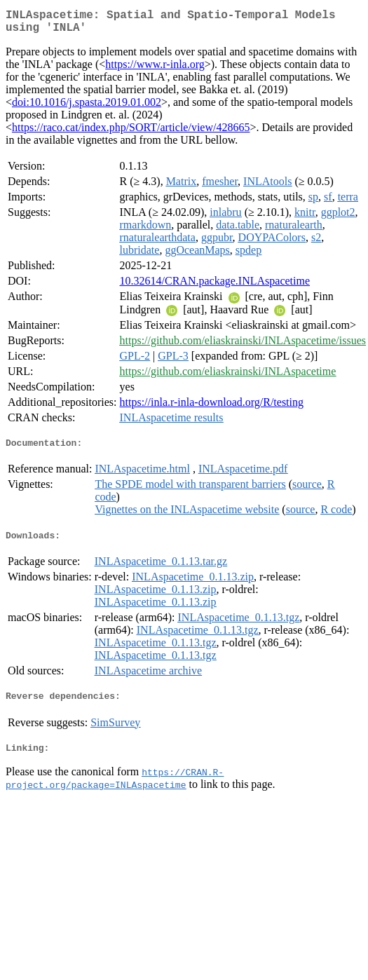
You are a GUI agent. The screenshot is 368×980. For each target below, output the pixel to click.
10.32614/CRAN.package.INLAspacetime (215, 286)
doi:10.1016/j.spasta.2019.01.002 (87, 108)
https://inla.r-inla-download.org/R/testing (212, 408)
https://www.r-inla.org (155, 70)
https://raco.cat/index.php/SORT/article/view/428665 (131, 133)
